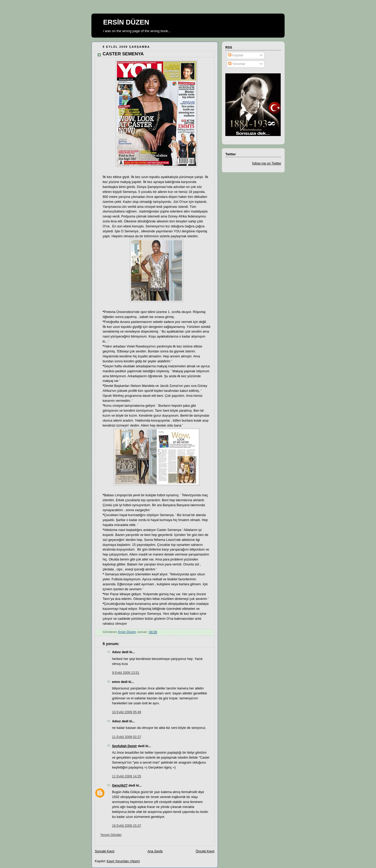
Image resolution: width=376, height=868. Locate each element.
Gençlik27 (120, 786)
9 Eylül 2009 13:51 (126, 673)
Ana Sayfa (155, 851)
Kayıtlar (236, 55)
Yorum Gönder (111, 835)
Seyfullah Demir (124, 746)
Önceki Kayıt (205, 851)
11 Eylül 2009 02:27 (127, 737)
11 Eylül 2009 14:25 (127, 776)
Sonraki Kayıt (105, 851)
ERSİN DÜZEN (126, 22)
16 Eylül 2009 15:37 (127, 826)
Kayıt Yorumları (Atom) (123, 861)
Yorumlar (237, 64)
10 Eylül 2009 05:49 (127, 712)
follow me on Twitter (267, 163)
